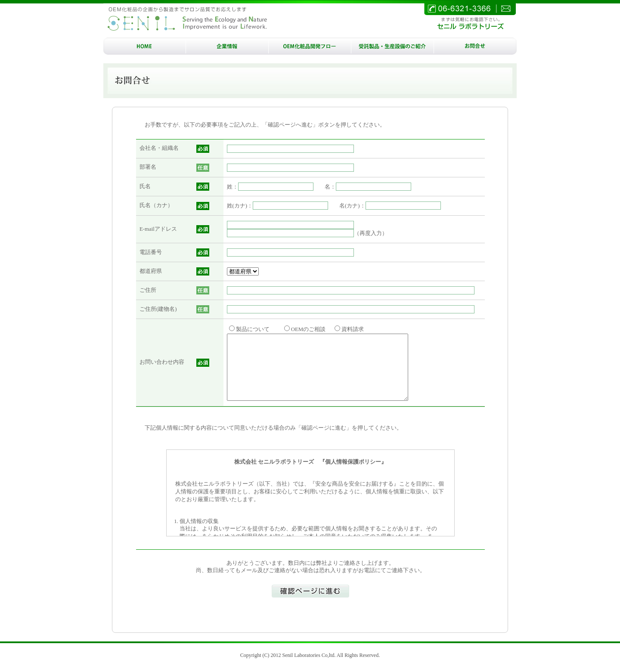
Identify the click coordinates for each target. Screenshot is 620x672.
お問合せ (475, 46)
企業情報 (227, 46)
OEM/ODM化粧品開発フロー (310, 46)
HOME (145, 46)
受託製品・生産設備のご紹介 (393, 46)
